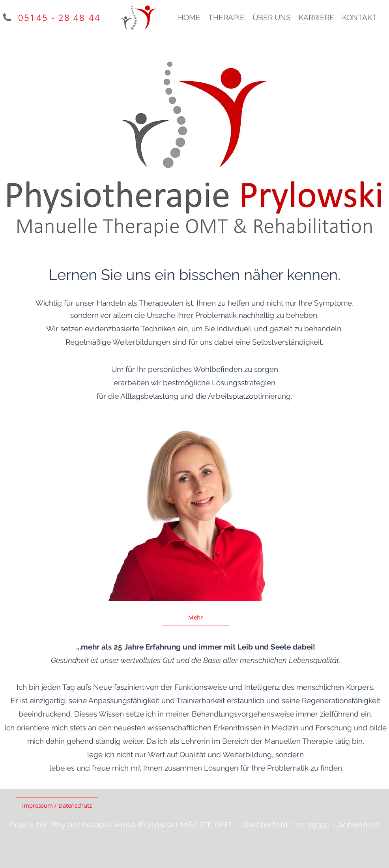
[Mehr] (195, 618)
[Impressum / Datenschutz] (57, 805)
